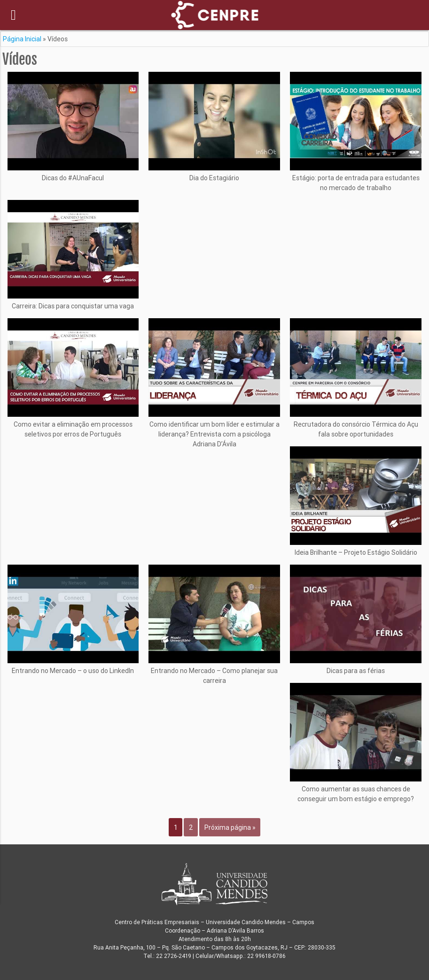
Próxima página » (230, 827)
